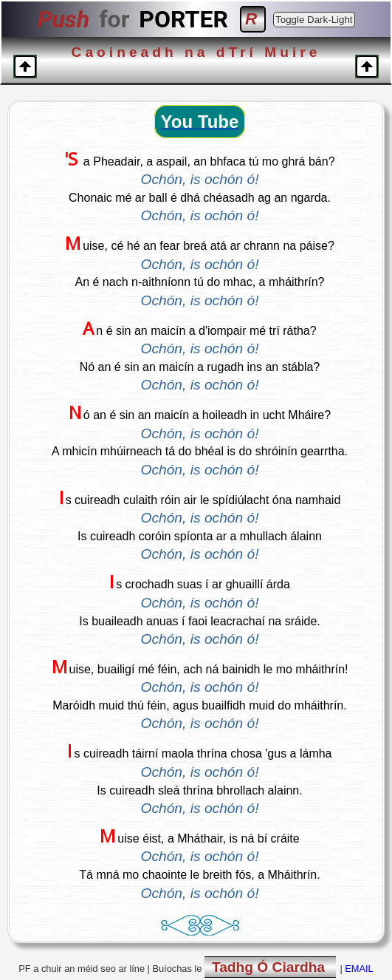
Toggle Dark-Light (314, 20)
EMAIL (359, 969)
